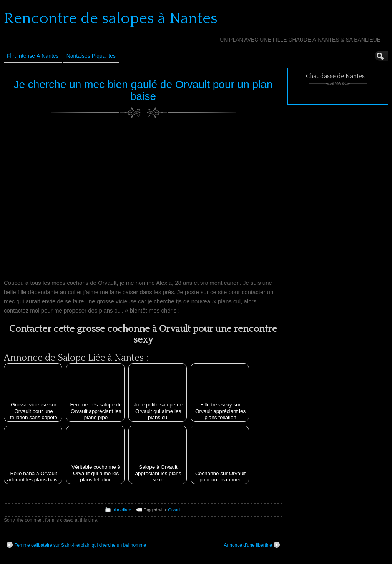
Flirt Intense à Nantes (33, 56)
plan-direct (122, 510)
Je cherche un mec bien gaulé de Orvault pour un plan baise (143, 90)
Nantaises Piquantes (91, 56)
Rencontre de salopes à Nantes (111, 18)
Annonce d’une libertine (252, 545)
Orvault (175, 510)
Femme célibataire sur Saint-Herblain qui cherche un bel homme (76, 545)
